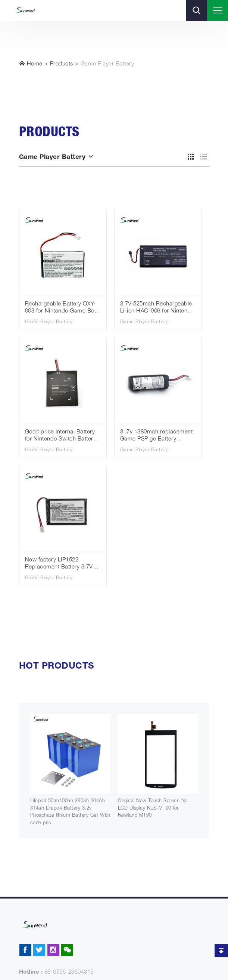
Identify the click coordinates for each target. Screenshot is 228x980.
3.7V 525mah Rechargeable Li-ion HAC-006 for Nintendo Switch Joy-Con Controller (157, 308)
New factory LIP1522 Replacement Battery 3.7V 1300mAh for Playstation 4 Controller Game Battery (59, 564)
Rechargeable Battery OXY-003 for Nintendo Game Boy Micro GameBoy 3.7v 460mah (61, 308)
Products (62, 64)
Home (31, 64)
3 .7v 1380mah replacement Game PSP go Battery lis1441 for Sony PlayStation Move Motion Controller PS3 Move (157, 436)
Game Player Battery (107, 64)
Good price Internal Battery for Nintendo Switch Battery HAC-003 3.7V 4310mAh (61, 436)
